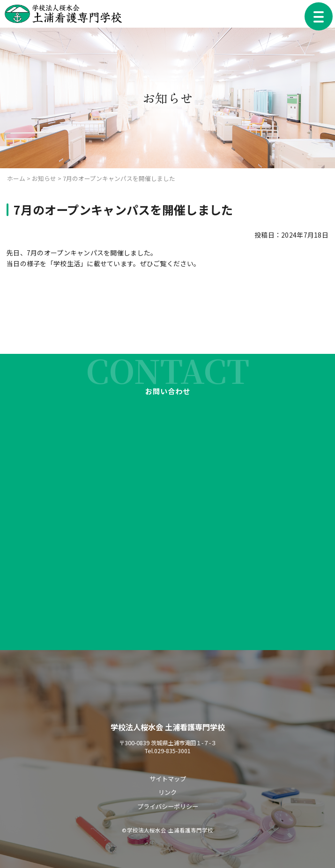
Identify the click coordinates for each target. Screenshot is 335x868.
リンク (167, 793)
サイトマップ (168, 779)
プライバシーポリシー (168, 806)
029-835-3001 (172, 752)
